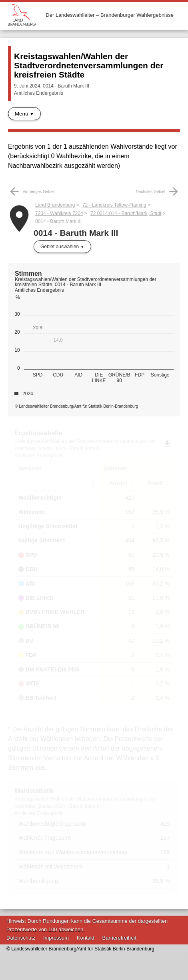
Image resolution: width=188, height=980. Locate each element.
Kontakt (86, 938)
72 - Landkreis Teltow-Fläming (114, 205)
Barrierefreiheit (119, 938)
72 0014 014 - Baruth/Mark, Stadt (126, 213)
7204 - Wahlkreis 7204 (59, 213)
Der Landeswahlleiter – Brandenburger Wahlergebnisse (110, 15)
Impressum (56, 938)
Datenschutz (21, 938)
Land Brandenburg (55, 205)
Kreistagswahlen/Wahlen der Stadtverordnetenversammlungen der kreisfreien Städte (89, 65)
